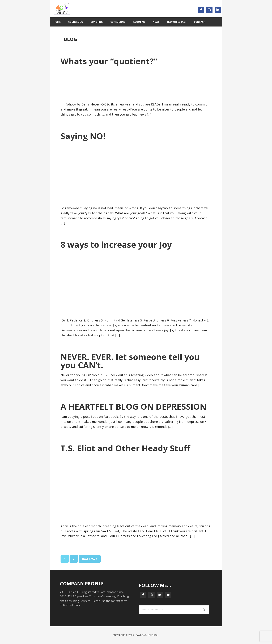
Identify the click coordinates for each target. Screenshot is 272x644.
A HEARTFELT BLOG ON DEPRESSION (133, 406)
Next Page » (90, 559)
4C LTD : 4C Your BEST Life (93, 9)
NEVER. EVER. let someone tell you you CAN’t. (130, 361)
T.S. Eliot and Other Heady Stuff (125, 448)
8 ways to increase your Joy (116, 244)
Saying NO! (83, 136)
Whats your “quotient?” (109, 61)
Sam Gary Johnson (147, 635)
